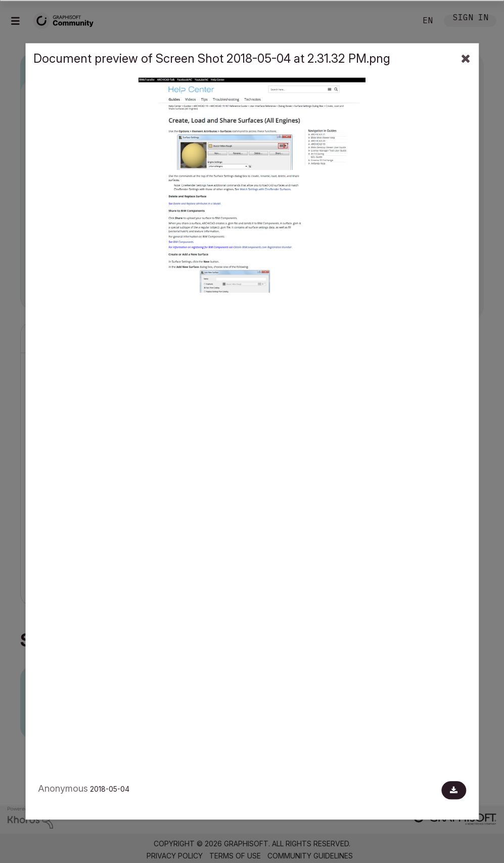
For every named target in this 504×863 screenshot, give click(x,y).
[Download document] (454, 791)
